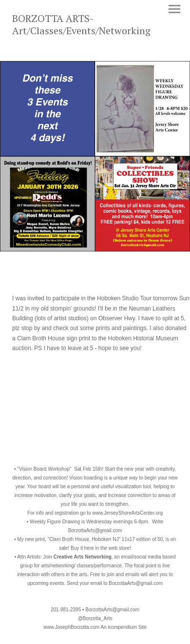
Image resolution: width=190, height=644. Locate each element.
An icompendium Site (123, 627)
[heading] (95, 32)
